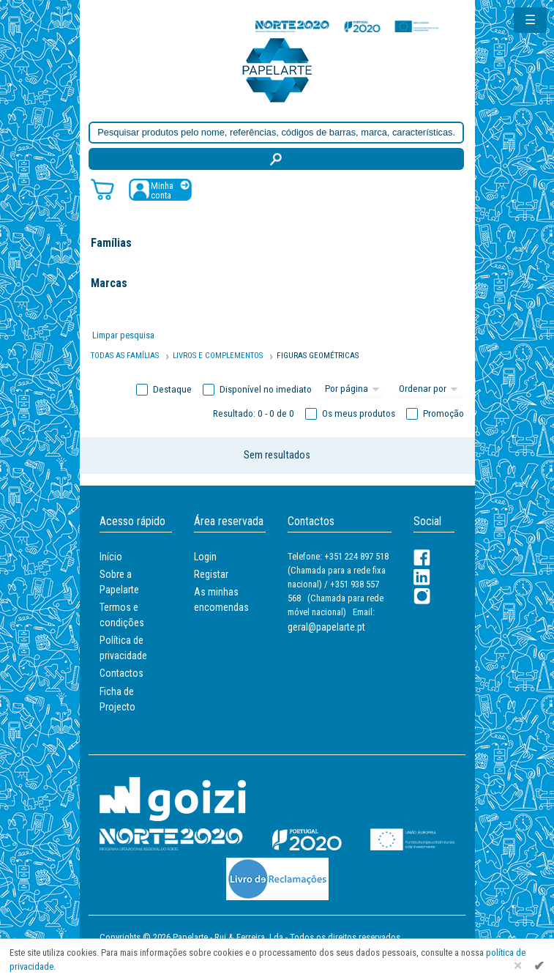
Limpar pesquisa (123, 335)
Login (205, 557)
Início (111, 557)
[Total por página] (354, 390)
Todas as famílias (125, 356)
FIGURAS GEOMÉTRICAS (318, 356)
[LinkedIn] (422, 577)
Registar (211, 574)
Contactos (121, 673)
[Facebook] (422, 558)
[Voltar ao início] (277, 69)
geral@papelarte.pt (326, 627)
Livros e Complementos (218, 356)
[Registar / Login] (160, 189)
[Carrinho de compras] (102, 189)
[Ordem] (430, 390)
